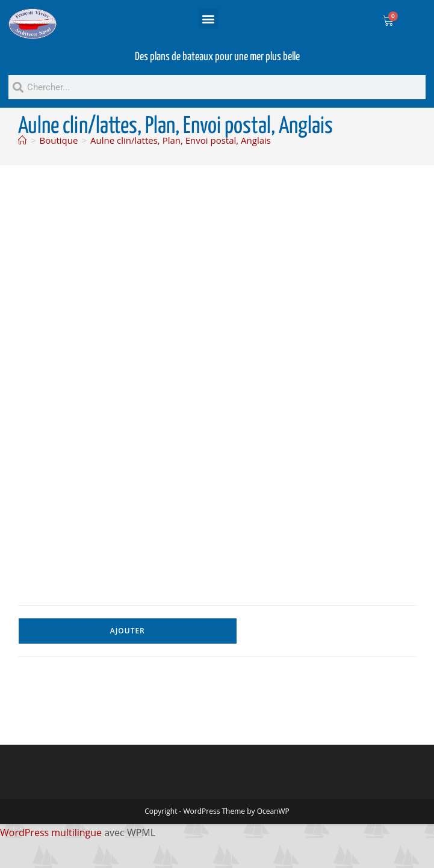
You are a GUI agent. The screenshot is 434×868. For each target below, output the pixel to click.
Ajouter (128, 631)
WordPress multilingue (51, 833)
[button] (209, 18)
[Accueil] (23, 140)
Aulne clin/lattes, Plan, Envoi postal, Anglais (181, 140)
